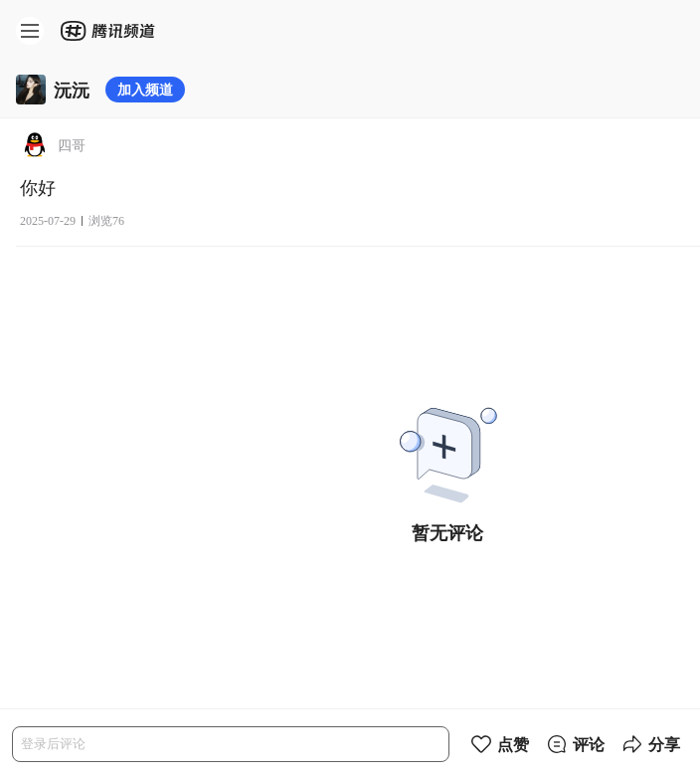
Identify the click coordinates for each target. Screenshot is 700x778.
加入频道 (145, 89)
